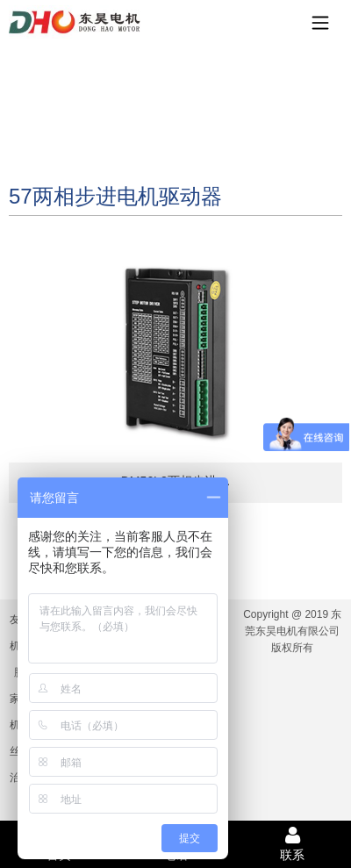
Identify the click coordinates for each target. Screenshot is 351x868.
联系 (293, 843)
